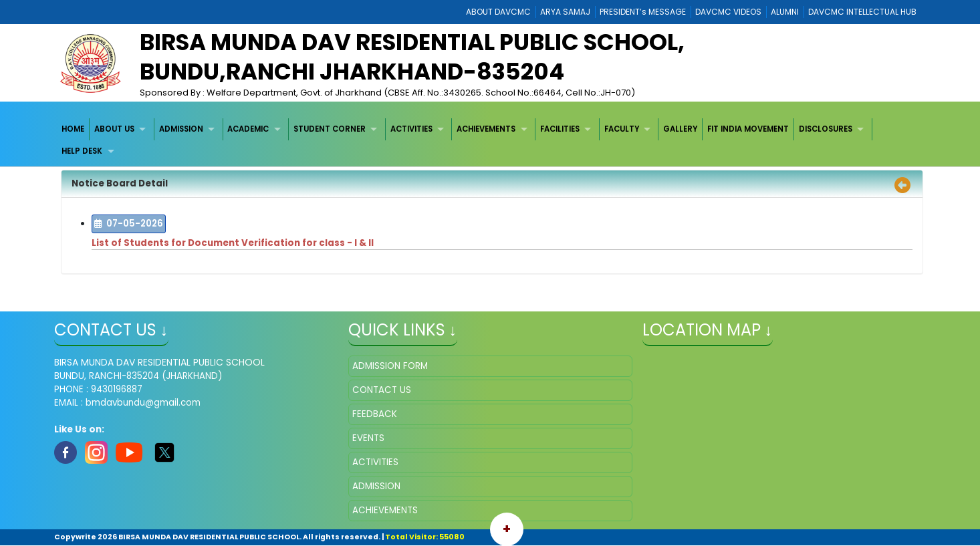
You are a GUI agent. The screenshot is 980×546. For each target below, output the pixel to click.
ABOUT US (114, 129)
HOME (73, 129)
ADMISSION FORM (390, 366)
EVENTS (368, 438)
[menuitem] (74, 129)
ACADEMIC (248, 129)
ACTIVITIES (411, 129)
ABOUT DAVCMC (498, 12)
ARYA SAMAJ (565, 12)
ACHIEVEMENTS (486, 129)
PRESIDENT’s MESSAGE (643, 12)
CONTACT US (382, 390)
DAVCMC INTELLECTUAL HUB (862, 12)
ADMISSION (181, 129)
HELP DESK (82, 151)
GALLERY (680, 129)
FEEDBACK (375, 414)
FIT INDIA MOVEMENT (748, 129)
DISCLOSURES (826, 129)
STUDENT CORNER (330, 129)
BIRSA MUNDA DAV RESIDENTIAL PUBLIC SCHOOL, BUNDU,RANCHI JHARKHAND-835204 (412, 57)
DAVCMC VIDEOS (728, 12)
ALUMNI (785, 12)
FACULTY (622, 129)
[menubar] (490, 141)
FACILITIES (560, 129)
